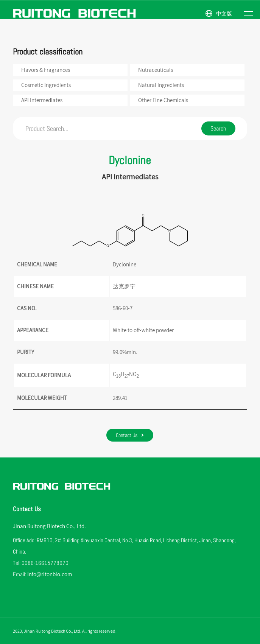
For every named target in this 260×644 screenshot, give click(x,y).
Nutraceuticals (156, 70)
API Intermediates (42, 100)
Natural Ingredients (161, 85)
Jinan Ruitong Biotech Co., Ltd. (49, 526)
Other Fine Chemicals (163, 100)
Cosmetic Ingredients (46, 85)
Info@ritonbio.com (50, 574)
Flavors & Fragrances (46, 70)
